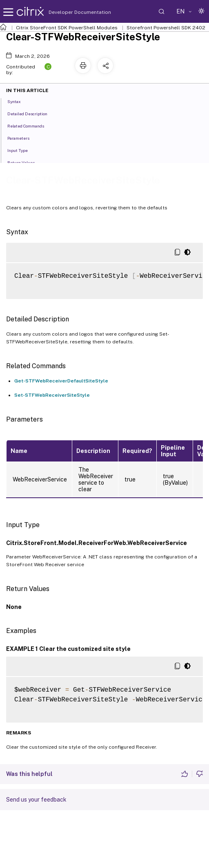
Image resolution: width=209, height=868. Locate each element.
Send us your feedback (36, 800)
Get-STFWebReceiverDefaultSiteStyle (61, 381)
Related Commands (30, 125)
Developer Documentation (67, 12)
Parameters (23, 138)
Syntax (19, 101)
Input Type (22, 150)
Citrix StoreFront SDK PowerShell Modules (67, 28)
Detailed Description (32, 113)
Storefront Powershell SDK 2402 (166, 28)
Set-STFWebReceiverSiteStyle (52, 395)
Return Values (26, 162)
